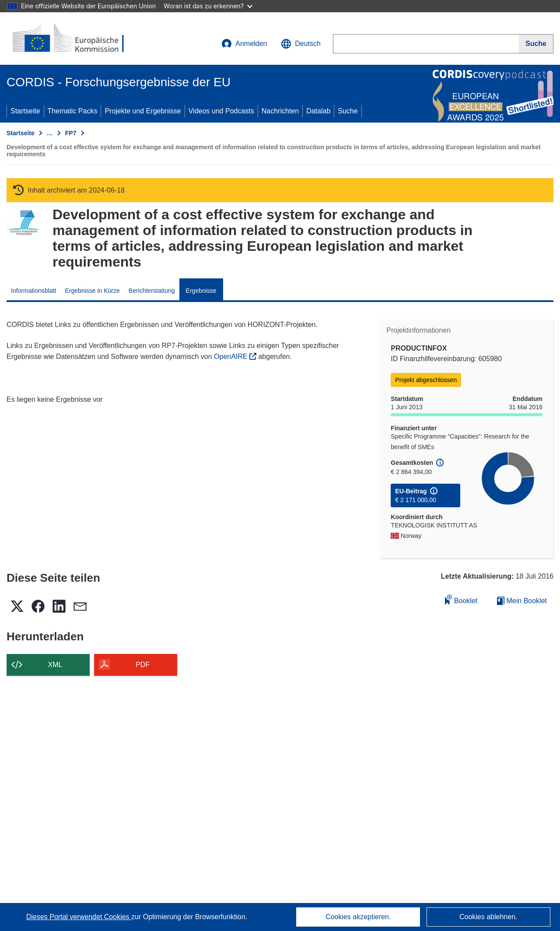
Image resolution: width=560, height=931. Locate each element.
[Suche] (536, 44)
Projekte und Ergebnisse (143, 111)
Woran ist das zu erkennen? (208, 6)
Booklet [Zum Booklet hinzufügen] (461, 599)
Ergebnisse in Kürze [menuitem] (93, 291)
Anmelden (244, 44)
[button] (301, 44)
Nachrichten (280, 111)
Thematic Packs (73, 111)
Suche (348, 111)
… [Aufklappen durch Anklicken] (50, 133)
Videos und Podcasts (221, 111)
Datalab (318, 111)
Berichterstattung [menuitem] (152, 291)
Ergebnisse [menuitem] (201, 291)
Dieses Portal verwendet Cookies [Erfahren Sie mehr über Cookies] (79, 917)
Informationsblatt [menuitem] (34, 291)
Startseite (25, 111)
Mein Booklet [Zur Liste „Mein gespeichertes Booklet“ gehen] (522, 601)
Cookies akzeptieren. (358, 917)
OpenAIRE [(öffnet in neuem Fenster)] (232, 357)
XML (55, 665)
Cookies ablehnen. (488, 917)
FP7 (71, 133)
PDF (143, 665)
